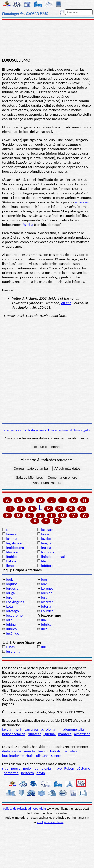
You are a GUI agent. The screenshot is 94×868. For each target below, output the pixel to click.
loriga (10, 593)
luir (44, 647)
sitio (5, 768)
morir (18, 729)
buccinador (11, 756)
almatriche (82, 734)
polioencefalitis (14, 734)
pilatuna (42, 756)
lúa (43, 620)
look (9, 579)
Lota (9, 606)
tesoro (43, 751)
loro (9, 597)
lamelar (12, 534)
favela (7, 729)
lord (44, 584)
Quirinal (50, 734)
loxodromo (14, 615)
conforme (11, 773)
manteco (65, 734)
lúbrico (11, 629)
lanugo (46, 534)
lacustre (47, 530)
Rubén (69, 768)
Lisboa (11, 561)
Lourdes (47, 611)
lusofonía (13, 651)
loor (44, 579)
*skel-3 (28, 225)
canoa (17, 751)
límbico (12, 557)
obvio (41, 773)
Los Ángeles (15, 602)
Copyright (40, 809)
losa (44, 597)
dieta (6, 751)
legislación (14, 543)
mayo (58, 768)
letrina (46, 548)
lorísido (47, 593)
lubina (11, 624)
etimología (43, 768)
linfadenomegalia (54, 557)
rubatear (34, 734)
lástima (12, 539)
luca (44, 629)
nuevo (16, 768)
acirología (48, 729)
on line (66, 303)
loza (9, 620)
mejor (28, 768)
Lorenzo (47, 588)
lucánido (13, 633)
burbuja (28, 756)
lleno (10, 566)
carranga (31, 729)
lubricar (47, 624)
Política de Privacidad (17, 809)
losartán (47, 602)
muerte (30, 751)
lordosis (12, 588)
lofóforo (47, 566)
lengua (46, 543)
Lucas (10, 647)
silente (56, 756)
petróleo (70, 751)
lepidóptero (15, 548)
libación (12, 552)
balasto (56, 751)
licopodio (48, 552)
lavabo (46, 539)
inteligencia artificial (50, 822)
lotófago (12, 611)
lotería (46, 606)
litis (44, 561)
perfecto (27, 773)
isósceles (82, 202)
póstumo (83, 768)
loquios (12, 584)
